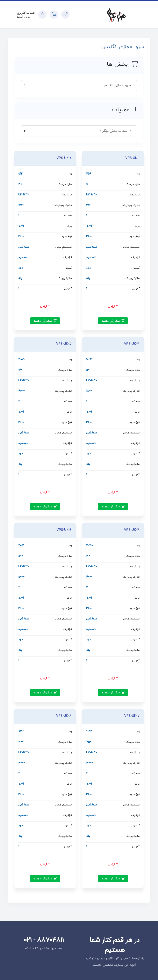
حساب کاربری (25, 13)
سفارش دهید (113, 321)
